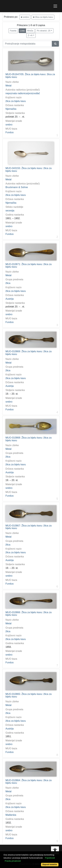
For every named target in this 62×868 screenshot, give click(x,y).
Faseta (13, 31)
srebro (25, 17)
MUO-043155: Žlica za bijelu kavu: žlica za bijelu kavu (28, 170)
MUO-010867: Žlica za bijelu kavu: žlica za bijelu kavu (28, 527)
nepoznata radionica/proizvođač (23, 93)
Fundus (10, 132)
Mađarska (11, 815)
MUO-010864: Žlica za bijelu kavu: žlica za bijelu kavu (28, 782)
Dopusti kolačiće (50, 864)
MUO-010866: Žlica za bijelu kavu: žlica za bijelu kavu (28, 614)
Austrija (10, 299)
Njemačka (11, 109)
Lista (22, 31)
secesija (10, 211)
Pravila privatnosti (13, 861)
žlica (8, 283)
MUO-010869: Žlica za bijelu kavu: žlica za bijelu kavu (28, 353)
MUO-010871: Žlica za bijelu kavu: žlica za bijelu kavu (28, 266)
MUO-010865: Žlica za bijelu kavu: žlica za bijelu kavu (28, 695)
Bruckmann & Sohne (17, 187)
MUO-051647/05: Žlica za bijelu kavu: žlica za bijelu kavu (30, 76)
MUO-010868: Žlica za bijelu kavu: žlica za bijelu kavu (28, 439)
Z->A (30, 35)
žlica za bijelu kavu (43, 17)
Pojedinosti (50, 858)
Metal (8, 86)
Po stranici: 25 (44, 31)
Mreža (30, 31)
